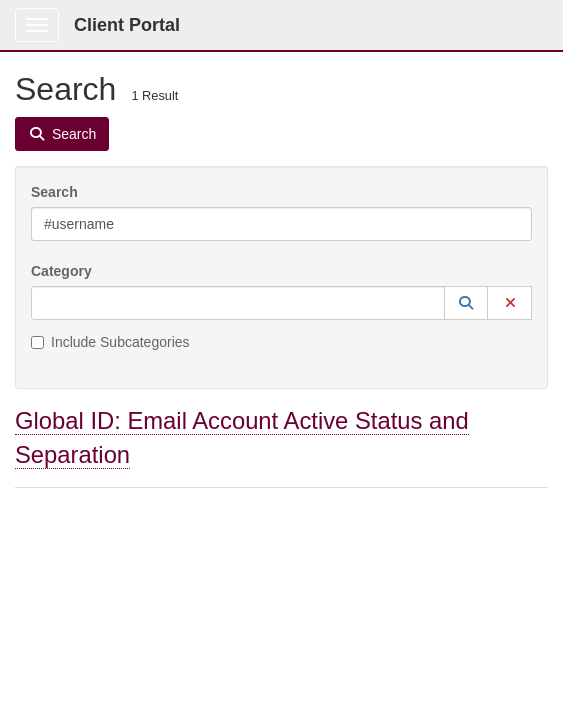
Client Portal (127, 25)
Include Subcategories (110, 342)
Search (54, 192)
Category (61, 271)
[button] (466, 303)
